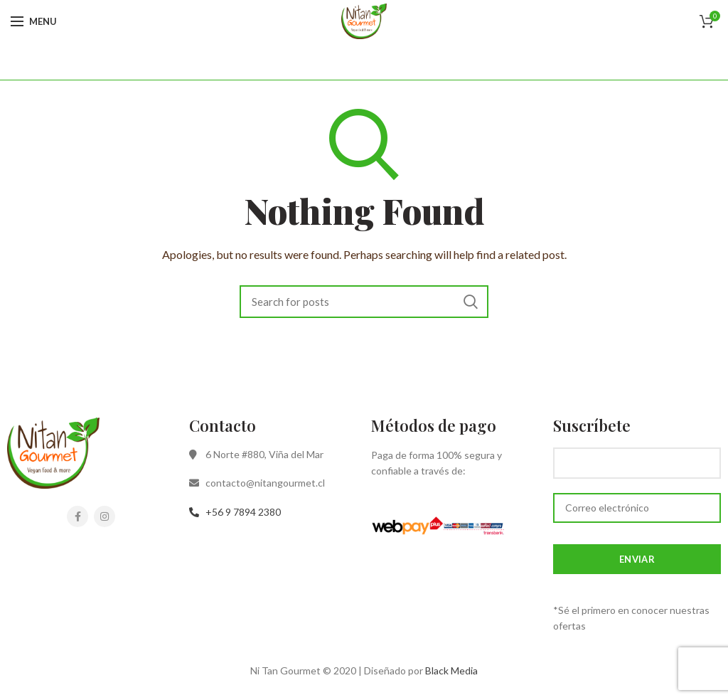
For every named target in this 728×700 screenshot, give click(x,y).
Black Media (451, 670)
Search (471, 302)
